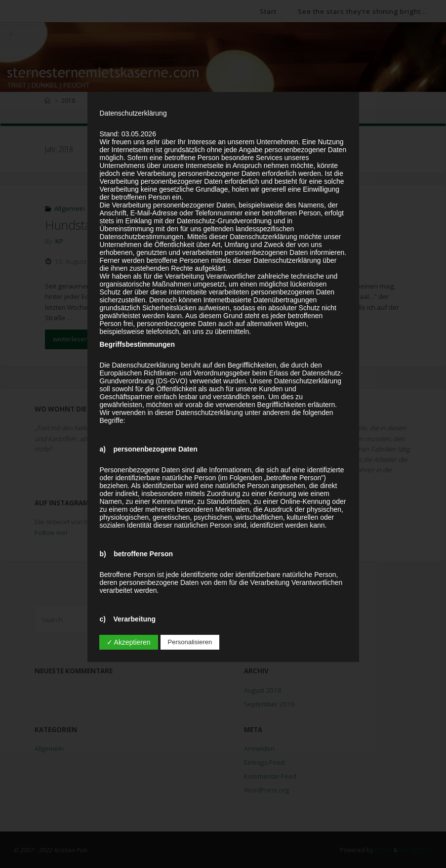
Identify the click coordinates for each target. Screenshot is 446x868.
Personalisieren (190, 642)
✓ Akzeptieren (129, 642)
